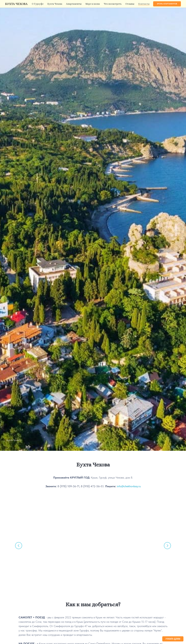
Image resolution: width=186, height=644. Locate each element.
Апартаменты (74, 4)
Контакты (144, 4)
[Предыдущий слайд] (19, 546)
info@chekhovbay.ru (129, 486)
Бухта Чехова (55, 4)
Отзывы (130, 4)
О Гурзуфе (38, 4)
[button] (167, 4)
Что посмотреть (113, 4)
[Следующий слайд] (167, 546)
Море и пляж (93, 4)
